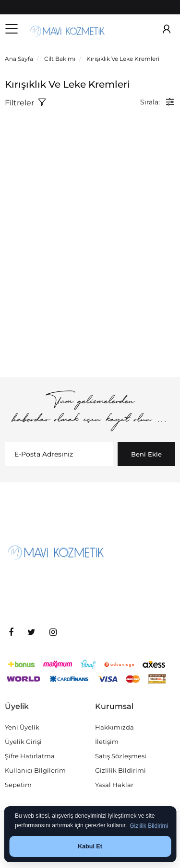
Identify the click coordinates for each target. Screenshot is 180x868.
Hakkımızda (114, 727)
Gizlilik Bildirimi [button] (149, 826)
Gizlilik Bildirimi (120, 770)
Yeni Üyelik (22, 727)
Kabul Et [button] (90, 846)
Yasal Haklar (114, 785)
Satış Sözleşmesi (121, 756)
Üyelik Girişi (23, 742)
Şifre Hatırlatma (30, 756)
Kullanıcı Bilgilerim (35, 770)
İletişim (107, 742)
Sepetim (18, 785)
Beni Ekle (146, 454)
